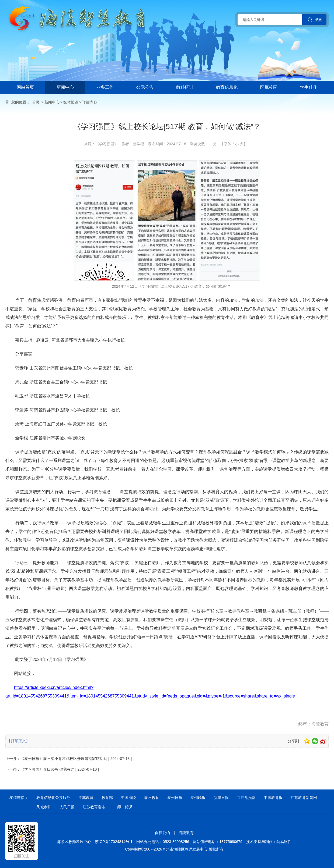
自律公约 (162, 833)
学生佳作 (309, 87)
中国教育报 (273, 798)
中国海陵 (128, 798)
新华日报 (221, 798)
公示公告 (145, 87)
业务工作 (105, 87)
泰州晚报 (198, 798)
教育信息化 (227, 87)
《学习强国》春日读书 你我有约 (47, 769)
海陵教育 (186, 833)
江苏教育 (86, 798)
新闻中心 (65, 87)
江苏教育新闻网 (304, 798)
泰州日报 (175, 798)
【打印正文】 (18, 741)
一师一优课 (123, 807)
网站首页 (25, 87)
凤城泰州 (44, 807)
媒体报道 (71, 102)
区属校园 (269, 87)
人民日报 (67, 807)
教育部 (107, 798)
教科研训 (185, 87)
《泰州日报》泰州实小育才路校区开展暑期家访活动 (64, 759)
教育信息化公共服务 (53, 798)
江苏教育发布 (94, 807)
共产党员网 (246, 798)
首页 (36, 102)
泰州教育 (152, 798)
